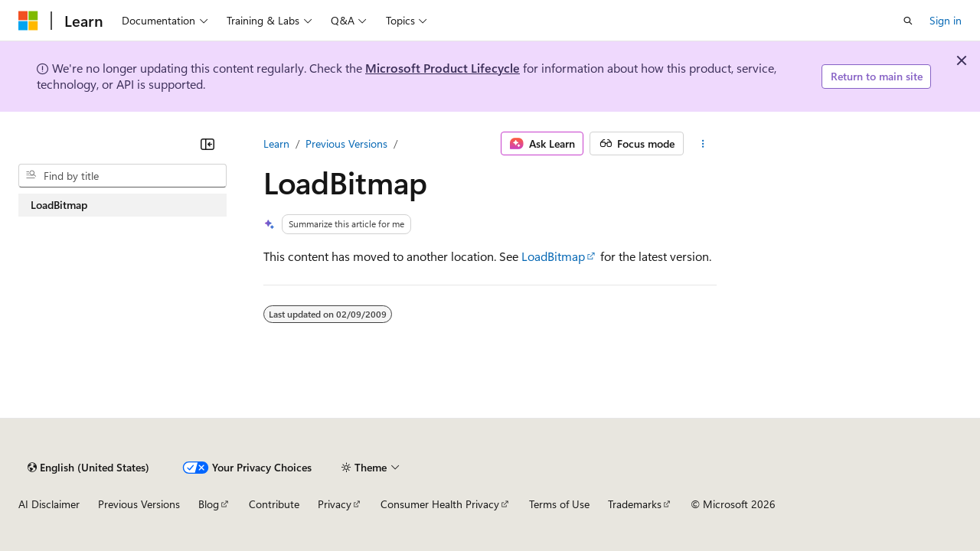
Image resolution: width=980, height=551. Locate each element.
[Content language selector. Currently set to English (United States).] (88, 468)
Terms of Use (559, 504)
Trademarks (635, 504)
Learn (276, 143)
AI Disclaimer (49, 504)
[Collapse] (207, 144)
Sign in (946, 20)
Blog (209, 504)
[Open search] (908, 21)
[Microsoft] (28, 21)
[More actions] (703, 144)
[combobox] (122, 176)
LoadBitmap (553, 256)
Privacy (335, 504)
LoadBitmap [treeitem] (59, 205)
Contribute (274, 504)
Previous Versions (346, 143)
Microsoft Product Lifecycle (443, 68)
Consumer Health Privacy (440, 504)
